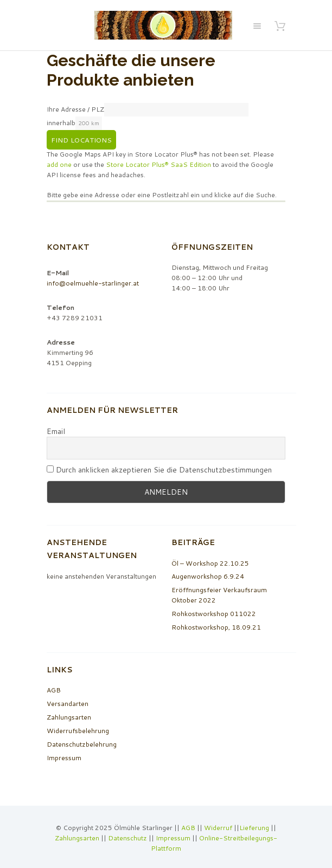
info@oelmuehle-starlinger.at (93, 283)
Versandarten (68, 704)
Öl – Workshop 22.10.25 (210, 563)
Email (56, 432)
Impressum (64, 758)
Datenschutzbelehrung (82, 744)
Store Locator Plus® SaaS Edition (158, 164)
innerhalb (61, 123)
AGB (54, 690)
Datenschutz (127, 838)
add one (59, 164)
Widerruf (219, 828)
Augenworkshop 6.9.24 (208, 576)
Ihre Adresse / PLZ (75, 109)
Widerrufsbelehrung (78, 731)
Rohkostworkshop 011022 (214, 614)
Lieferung (254, 828)
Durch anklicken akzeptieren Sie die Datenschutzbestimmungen (159, 470)
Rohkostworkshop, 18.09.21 (216, 627)
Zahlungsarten (69, 717)
